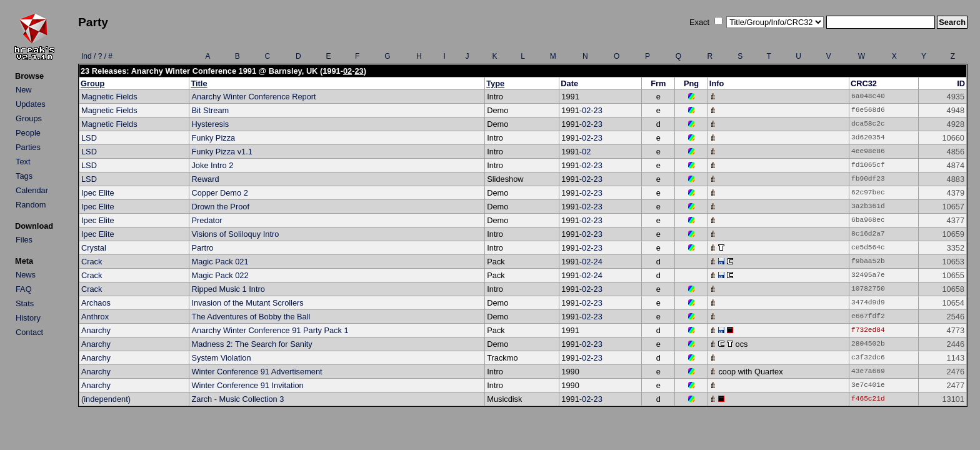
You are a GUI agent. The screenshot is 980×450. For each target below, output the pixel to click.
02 (347, 71)
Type (495, 83)
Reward (205, 179)
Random (31, 205)
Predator (207, 220)
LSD (89, 138)
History (28, 318)
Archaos (96, 303)
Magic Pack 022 (220, 275)
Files (24, 240)
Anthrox (95, 317)
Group (92, 83)
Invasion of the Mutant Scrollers (247, 303)
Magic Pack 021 (220, 262)
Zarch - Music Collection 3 (237, 399)
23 (359, 71)
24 (598, 262)
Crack (92, 262)
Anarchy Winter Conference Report (253, 97)
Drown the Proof (220, 207)
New (24, 90)
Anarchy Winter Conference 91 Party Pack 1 (270, 330)
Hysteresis (210, 124)
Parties (28, 147)
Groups (29, 118)
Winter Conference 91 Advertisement (257, 372)
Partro (202, 248)
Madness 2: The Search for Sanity (252, 344)
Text (23, 162)
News (26, 275)
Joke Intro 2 (212, 165)
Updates (31, 104)
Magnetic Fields (109, 97)
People (28, 133)
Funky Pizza (213, 138)
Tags (24, 176)
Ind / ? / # (97, 56)
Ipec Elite (98, 193)
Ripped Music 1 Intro (228, 289)
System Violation (221, 358)
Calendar (32, 190)
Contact (29, 332)
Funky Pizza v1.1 (222, 152)
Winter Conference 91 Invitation (247, 385)
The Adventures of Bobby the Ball (251, 317)
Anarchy (96, 330)
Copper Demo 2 (219, 193)
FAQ (24, 289)
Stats (25, 303)
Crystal (94, 248)
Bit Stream (210, 110)
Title (199, 83)
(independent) (106, 399)
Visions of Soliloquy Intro (235, 234)
